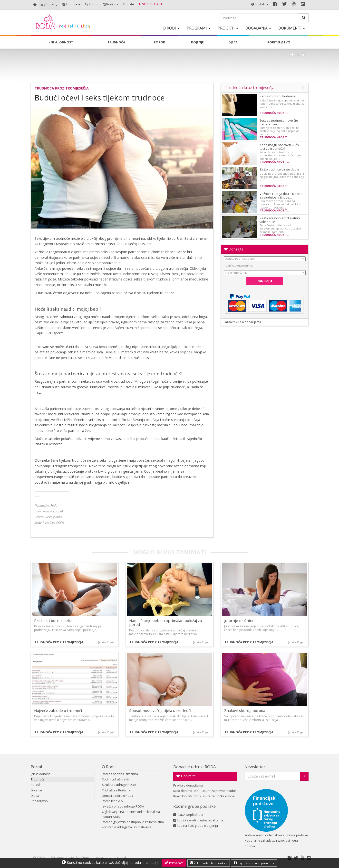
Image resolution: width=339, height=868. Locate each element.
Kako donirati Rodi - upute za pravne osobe (205, 791)
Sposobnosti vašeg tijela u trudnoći (160, 710)
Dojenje (36, 790)
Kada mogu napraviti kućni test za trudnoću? (280, 147)
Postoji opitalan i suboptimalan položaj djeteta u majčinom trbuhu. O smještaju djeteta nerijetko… (164, 632)
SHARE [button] (298, 55)
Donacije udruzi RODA (195, 767)
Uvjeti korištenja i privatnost (254, 863)
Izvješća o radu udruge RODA (123, 806)
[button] (49, 5)
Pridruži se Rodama (116, 790)
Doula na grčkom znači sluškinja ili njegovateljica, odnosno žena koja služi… (282, 177)
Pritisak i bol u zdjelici (53, 620)
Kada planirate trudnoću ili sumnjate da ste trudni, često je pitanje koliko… (280, 155)
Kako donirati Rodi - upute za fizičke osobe (204, 796)
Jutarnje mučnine (239, 620)
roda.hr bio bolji (146, 863)
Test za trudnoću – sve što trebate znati (279, 122)
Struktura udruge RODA (119, 785)
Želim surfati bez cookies (209, 863)
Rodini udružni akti (115, 779)
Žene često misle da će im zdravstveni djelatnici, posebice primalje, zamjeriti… (280, 229)
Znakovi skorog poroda (245, 710)
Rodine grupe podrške (194, 806)
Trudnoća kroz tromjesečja (62, 88)
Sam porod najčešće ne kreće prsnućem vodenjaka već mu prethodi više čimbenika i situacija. (264, 718)
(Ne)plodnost (40, 774)
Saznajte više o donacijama (242, 322)
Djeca (35, 796)
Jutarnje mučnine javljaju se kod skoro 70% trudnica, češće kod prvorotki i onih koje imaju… (262, 628)
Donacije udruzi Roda (117, 796)
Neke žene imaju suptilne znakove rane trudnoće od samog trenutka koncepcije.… (282, 104)
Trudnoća (38, 779)
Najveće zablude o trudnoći (58, 710)
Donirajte (234, 249)
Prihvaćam (174, 863)
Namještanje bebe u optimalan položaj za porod (165, 623)
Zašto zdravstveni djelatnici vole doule (280, 220)
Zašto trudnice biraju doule (279, 169)
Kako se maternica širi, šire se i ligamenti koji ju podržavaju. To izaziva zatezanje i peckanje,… (68, 628)
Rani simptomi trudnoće (277, 96)
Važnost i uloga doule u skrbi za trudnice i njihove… (281, 195)
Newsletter (255, 767)
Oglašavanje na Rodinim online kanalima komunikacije (131, 814)
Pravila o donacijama (188, 785)
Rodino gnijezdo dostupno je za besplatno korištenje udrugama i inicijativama (133, 824)
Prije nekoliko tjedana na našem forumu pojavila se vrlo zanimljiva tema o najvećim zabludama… (74, 718)
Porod (35, 785)
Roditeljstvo (39, 801)
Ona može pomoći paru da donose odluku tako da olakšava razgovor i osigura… (281, 204)
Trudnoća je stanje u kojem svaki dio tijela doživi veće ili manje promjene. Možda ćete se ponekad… (169, 718)
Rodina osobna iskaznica (120, 774)
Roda (54, 505)
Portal (36, 767)
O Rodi (108, 767)
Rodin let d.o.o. (113, 801)
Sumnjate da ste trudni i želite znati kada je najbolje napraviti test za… (280, 131)
